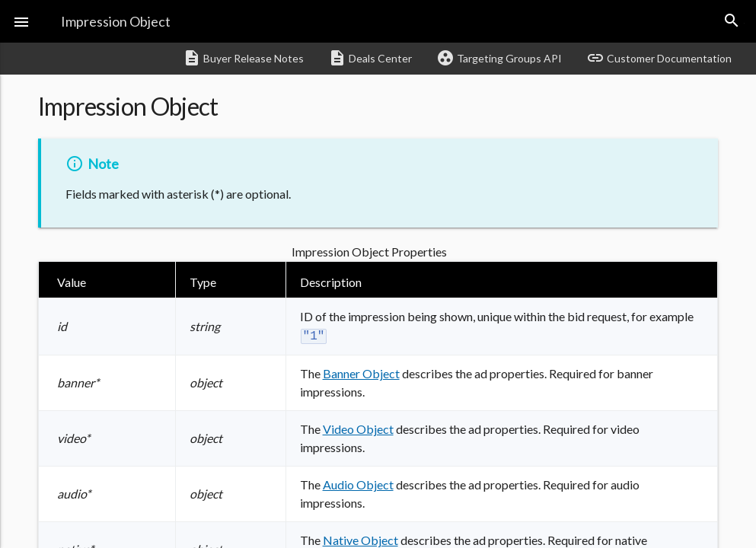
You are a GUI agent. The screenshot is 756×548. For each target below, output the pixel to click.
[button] (21, 21)
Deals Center (370, 58)
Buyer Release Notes (243, 58)
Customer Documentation (659, 58)
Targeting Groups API (499, 58)
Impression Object (116, 21)
